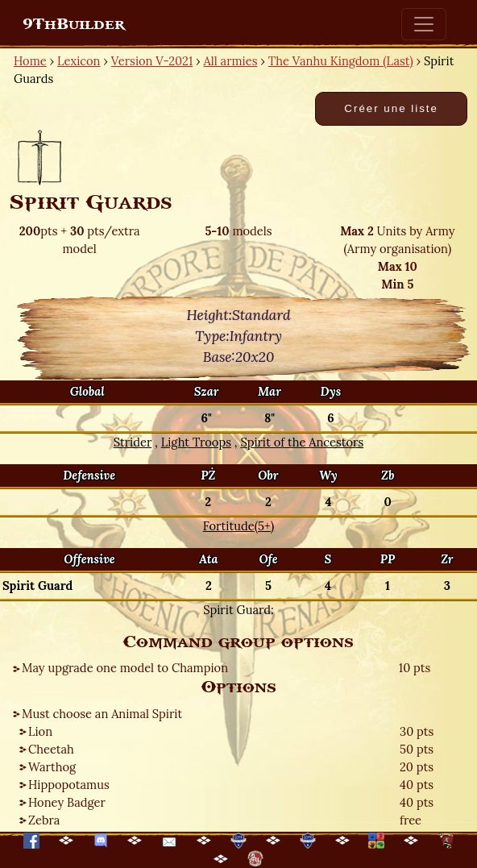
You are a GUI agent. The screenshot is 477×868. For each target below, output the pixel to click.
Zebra (44, 820)
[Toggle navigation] (424, 24)
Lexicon (79, 61)
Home (30, 61)
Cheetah (51, 749)
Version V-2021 (152, 61)
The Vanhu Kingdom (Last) (341, 61)
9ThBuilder (74, 24)
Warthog (52, 767)
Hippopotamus (69, 785)
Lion (40, 731)
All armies (231, 61)
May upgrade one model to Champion (125, 668)
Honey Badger (67, 802)
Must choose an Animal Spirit (102, 714)
